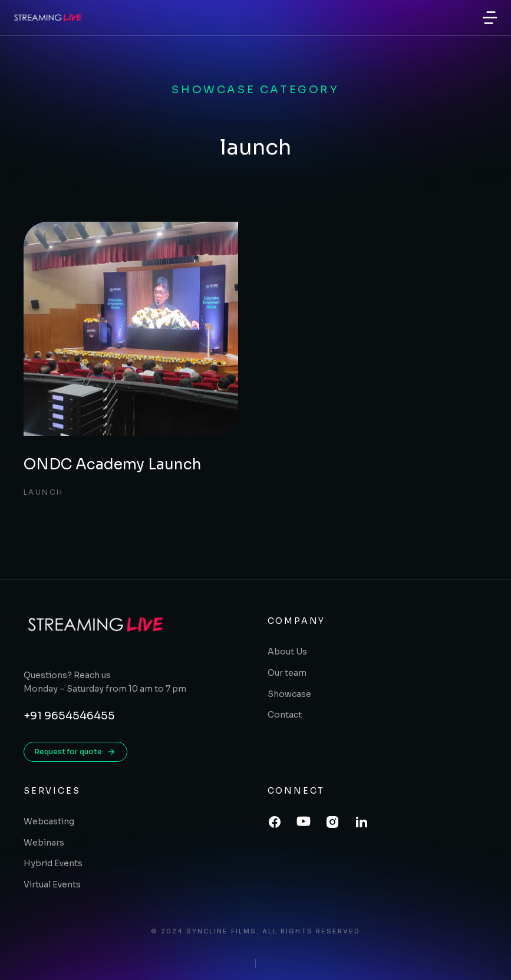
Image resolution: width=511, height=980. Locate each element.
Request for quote (75, 752)
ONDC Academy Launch (113, 464)
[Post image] (131, 329)
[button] (490, 18)
